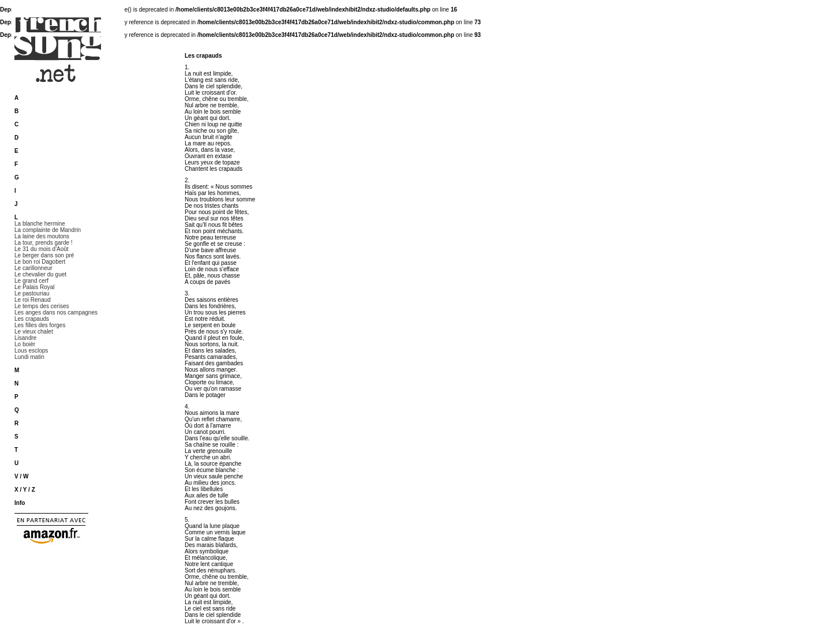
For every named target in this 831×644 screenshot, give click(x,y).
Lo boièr (25, 344)
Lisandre (25, 338)
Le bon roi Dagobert (40, 262)
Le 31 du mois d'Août (42, 249)
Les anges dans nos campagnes (56, 312)
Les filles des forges (40, 325)
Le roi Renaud (33, 300)
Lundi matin (29, 357)
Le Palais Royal (34, 287)
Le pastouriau (32, 293)
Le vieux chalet (34, 332)
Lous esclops (31, 351)
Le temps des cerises (42, 306)
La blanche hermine (40, 224)
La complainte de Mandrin (48, 230)
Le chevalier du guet (40, 274)
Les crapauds (32, 319)
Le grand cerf (31, 281)
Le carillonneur (33, 268)
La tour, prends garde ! (44, 243)
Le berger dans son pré (44, 255)
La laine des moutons (42, 236)
